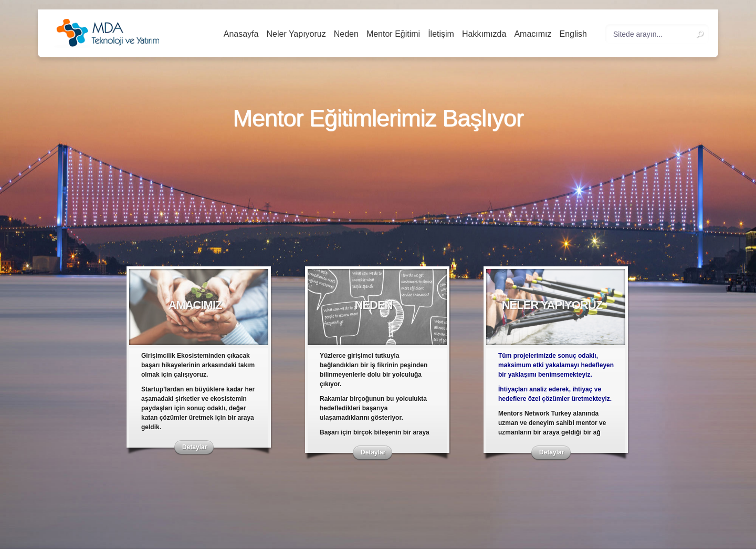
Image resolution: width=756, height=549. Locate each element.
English (573, 34)
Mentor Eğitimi (393, 34)
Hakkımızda (484, 34)
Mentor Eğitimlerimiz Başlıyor (378, 119)
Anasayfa (241, 34)
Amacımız (533, 34)
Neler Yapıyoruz (296, 34)
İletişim (441, 34)
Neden (346, 34)
